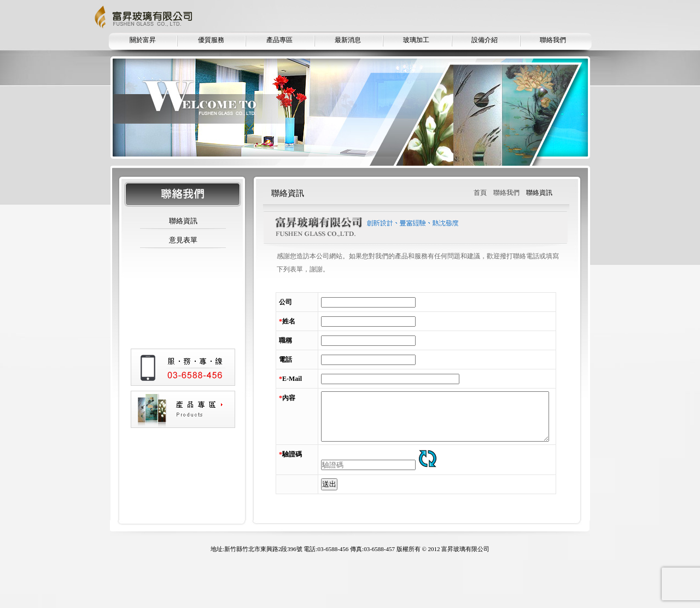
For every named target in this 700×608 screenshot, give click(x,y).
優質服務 (211, 40)
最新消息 (348, 40)
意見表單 (183, 240)
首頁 (480, 193)
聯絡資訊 (183, 221)
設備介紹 (485, 40)
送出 (306, 522)
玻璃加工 (416, 40)
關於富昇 (143, 40)
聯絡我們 (553, 40)
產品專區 (279, 40)
